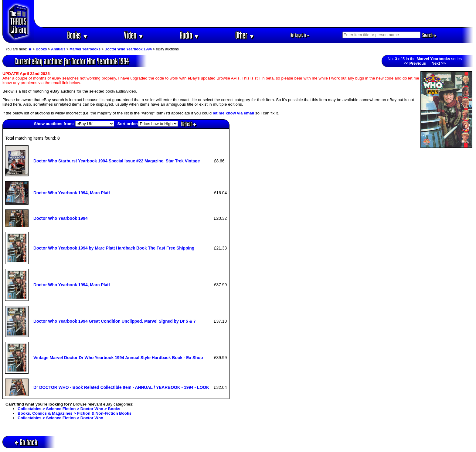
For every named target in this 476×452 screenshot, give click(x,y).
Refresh (189, 124)
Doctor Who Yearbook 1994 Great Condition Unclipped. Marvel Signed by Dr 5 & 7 (115, 321)
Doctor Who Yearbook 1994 (128, 49)
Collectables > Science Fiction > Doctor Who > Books (69, 409)
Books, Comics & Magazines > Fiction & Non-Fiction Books (75, 413)
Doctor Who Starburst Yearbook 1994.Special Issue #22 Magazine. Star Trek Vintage (117, 161)
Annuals (58, 49)
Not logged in (300, 35)
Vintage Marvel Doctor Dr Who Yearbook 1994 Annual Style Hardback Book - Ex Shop (118, 358)
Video (134, 35)
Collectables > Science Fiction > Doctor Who (60, 418)
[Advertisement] (254, 14)
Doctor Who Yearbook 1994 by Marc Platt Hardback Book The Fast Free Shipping (114, 248)
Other (245, 35)
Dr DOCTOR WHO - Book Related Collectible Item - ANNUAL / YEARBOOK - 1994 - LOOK (121, 387)
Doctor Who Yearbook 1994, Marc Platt (72, 193)
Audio (190, 35)
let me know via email (233, 113)
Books (78, 35)
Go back (26, 442)
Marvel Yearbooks (85, 49)
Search (429, 35)
